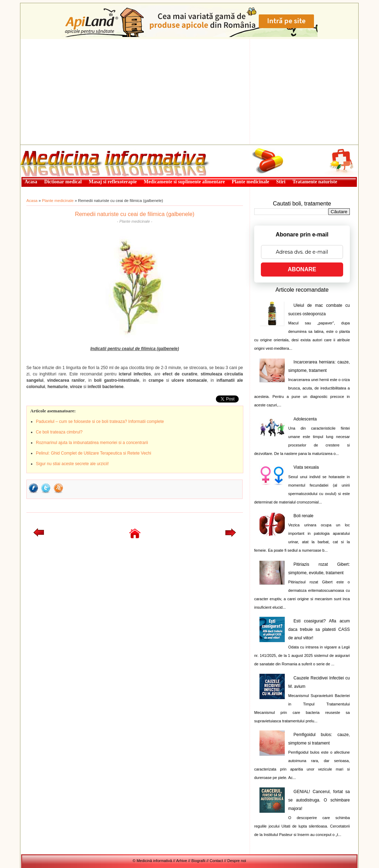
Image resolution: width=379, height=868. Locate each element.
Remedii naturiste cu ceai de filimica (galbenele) (135, 214)
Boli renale (304, 516)
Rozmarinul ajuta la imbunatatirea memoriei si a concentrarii (92, 443)
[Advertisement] (189, 92)
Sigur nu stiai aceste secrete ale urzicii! (72, 464)
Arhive (182, 861)
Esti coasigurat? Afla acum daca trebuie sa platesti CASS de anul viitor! (319, 629)
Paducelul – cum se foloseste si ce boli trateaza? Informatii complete (100, 422)
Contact (216, 861)
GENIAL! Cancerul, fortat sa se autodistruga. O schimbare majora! (319, 800)
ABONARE (302, 269)
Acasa (32, 201)
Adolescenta (305, 419)
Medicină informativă (39, 147)
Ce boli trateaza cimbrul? (59, 432)
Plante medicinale (58, 201)
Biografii (198, 861)
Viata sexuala (306, 467)
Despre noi (237, 861)
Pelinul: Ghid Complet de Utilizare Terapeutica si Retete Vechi (94, 453)
